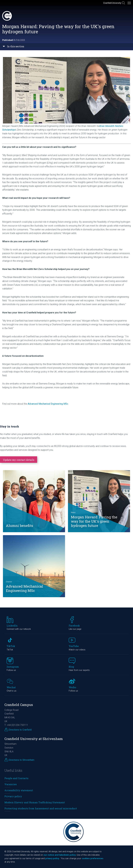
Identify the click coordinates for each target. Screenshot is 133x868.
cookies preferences (93, 858)
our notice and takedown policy (60, 855)
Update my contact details (19, 460)
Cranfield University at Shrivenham (34, 739)
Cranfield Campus (19, 705)
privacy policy (52, 858)
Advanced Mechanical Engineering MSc (48, 404)
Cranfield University (112, 3)
